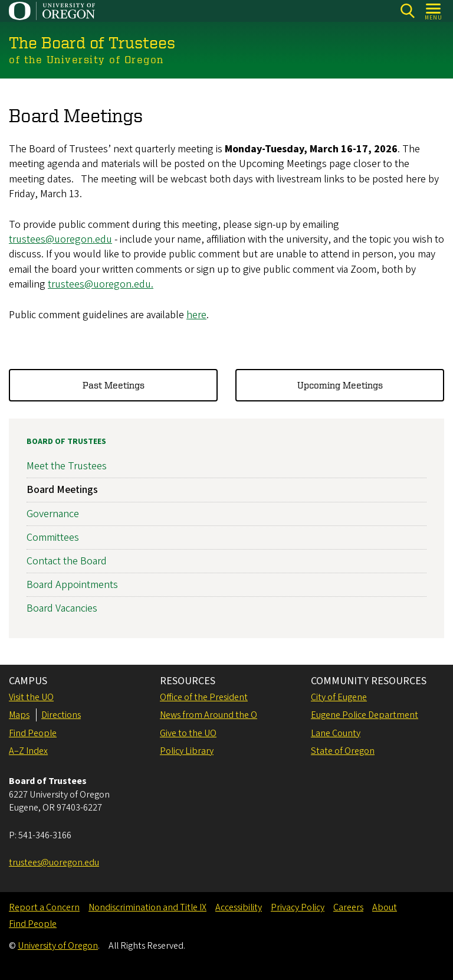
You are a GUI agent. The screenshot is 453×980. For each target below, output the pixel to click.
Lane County (336, 733)
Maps (19, 715)
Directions (61, 715)
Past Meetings (114, 385)
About (385, 907)
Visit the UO (31, 697)
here (196, 314)
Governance (53, 514)
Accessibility (239, 907)
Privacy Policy (298, 907)
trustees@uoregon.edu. (101, 284)
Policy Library (187, 751)
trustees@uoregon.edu (60, 239)
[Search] (407, 11)
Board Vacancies (62, 609)
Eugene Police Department (365, 715)
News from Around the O (209, 715)
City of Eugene (339, 697)
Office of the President (204, 697)
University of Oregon (58, 946)
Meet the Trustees (67, 466)
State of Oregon (343, 751)
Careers (348, 907)
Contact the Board (67, 561)
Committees (53, 538)
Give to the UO (188, 733)
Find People (33, 733)
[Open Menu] (434, 11)
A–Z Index (28, 751)
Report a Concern (44, 907)
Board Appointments (72, 585)
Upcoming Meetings (340, 385)
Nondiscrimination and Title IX (147, 907)
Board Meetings (62, 490)
